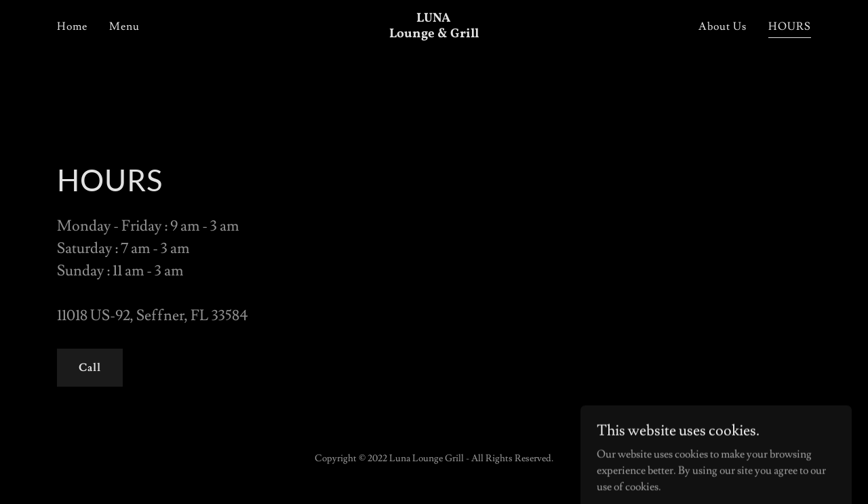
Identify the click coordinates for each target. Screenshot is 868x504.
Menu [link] (124, 26)
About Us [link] (723, 26)
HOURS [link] (790, 26)
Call (90, 368)
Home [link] (72, 26)
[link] (434, 34)
